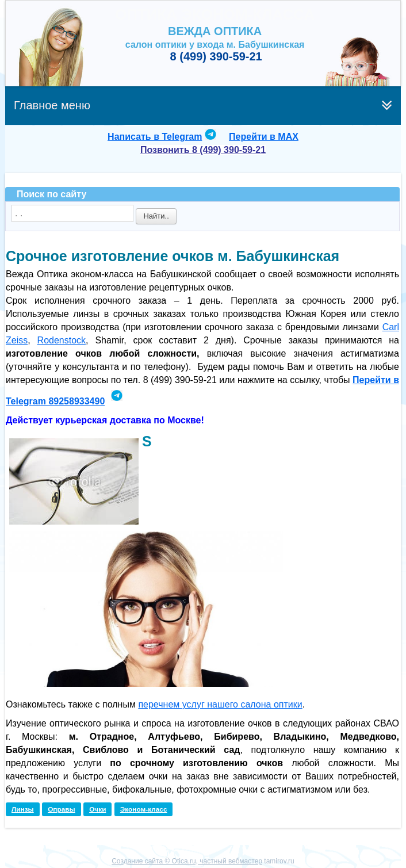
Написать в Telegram (155, 137)
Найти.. (156, 216)
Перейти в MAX (264, 137)
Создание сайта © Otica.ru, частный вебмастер (187, 861)
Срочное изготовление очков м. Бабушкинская (173, 256)
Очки (97, 809)
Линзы (23, 809)
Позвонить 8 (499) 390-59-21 (203, 150)
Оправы (62, 809)
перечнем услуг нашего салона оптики (220, 704)
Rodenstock (62, 340)
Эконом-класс (144, 809)
